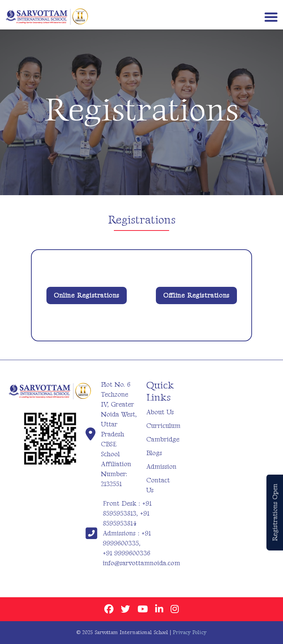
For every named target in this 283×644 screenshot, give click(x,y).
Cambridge (163, 439)
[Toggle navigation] (269, 16)
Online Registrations (87, 295)
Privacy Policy (190, 632)
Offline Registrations (196, 295)
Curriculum (163, 426)
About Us (160, 412)
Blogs (154, 453)
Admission (161, 467)
